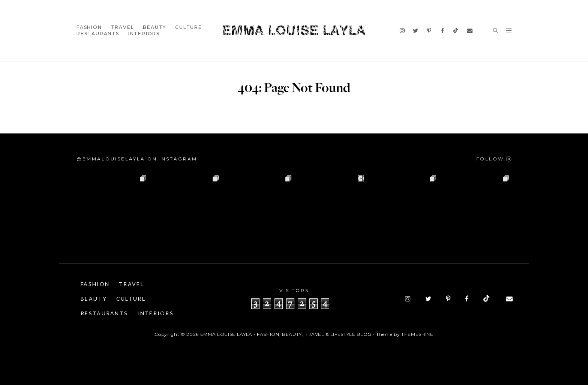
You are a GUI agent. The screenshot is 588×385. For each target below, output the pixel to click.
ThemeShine (417, 334)
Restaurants (98, 34)
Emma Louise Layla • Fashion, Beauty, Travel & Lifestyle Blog (286, 334)
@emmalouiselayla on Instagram (137, 159)
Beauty (154, 27)
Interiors (144, 34)
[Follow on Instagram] (494, 159)
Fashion (89, 27)
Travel (123, 27)
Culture (189, 27)
